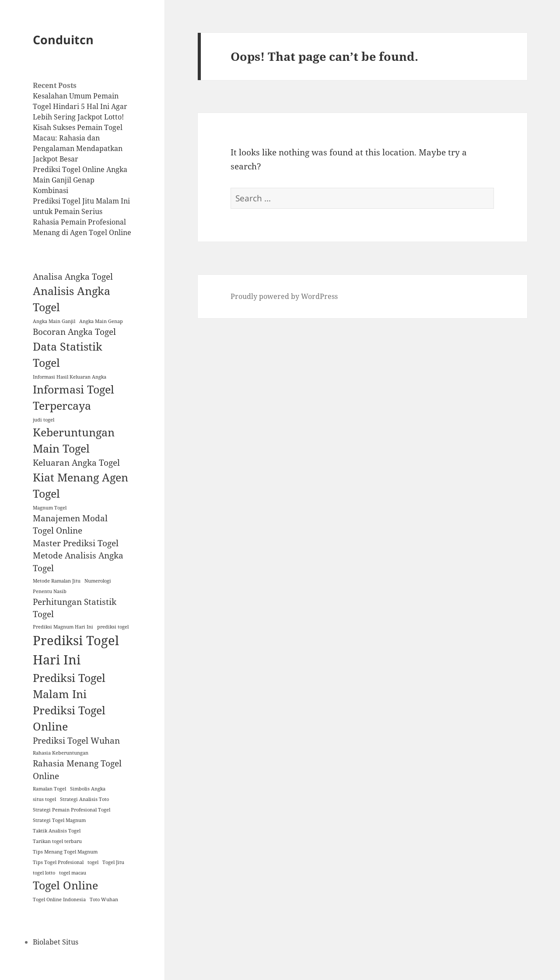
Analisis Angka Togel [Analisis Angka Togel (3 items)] (72, 299)
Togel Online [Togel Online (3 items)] (65, 885)
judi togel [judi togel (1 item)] (44, 420)
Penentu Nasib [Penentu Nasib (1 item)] (50, 591)
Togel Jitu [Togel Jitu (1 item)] (113, 862)
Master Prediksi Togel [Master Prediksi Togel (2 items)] (76, 543)
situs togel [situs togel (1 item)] (44, 799)
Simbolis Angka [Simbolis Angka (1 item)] (88, 789)
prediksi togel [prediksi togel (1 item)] (113, 627)
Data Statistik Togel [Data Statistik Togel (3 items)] (68, 355)
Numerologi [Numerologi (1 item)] (98, 581)
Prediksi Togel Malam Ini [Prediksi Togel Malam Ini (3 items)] (69, 686)
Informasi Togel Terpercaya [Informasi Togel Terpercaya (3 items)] (73, 397)
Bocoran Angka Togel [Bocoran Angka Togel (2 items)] (74, 332)
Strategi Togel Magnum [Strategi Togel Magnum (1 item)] (59, 820)
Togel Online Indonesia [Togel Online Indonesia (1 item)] (59, 899)
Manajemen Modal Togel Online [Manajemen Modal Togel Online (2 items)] (70, 525)
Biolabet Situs (56, 942)
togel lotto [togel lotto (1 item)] (44, 873)
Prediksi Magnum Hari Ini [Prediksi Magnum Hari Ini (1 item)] (63, 627)
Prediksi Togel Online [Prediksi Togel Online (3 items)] (69, 718)
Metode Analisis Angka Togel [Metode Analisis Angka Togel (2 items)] (78, 562)
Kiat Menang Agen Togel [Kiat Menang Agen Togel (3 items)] (80, 485)
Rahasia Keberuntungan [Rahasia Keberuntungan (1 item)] (61, 753)
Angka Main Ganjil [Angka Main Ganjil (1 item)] (54, 321)
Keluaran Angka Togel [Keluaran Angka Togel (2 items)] (76, 463)
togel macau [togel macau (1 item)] (73, 873)
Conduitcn (63, 40)
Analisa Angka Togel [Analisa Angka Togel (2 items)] (73, 277)
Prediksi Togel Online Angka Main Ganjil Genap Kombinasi (80, 180)
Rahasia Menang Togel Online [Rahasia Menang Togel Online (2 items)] (77, 770)
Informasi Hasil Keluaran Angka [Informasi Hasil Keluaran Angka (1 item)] (70, 377)
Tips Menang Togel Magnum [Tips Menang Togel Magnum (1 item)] (65, 852)
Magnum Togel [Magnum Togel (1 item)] (50, 508)
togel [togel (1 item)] (93, 862)
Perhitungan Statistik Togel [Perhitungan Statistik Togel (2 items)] (75, 608)
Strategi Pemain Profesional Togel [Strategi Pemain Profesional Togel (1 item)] (72, 810)
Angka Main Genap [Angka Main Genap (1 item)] (101, 321)
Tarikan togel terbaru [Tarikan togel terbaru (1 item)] (57, 841)
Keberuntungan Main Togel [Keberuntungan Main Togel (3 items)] (74, 440)
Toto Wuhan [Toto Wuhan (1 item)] (104, 899)
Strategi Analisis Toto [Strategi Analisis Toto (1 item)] (84, 799)
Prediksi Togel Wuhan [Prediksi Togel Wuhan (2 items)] (76, 741)
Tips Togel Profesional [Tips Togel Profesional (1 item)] (58, 862)
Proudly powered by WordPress (284, 296)
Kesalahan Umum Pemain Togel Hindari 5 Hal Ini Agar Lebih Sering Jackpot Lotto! (80, 106)
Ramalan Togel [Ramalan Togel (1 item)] (49, 789)
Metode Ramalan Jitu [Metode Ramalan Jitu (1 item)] (57, 581)
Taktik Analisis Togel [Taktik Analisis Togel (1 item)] (57, 831)
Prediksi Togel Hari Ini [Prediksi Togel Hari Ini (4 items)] (76, 650)
